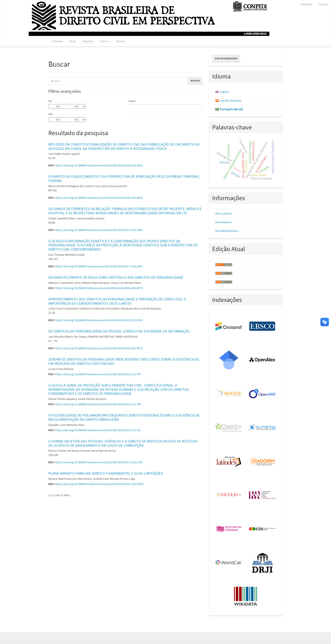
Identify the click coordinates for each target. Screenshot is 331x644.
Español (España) (231, 101)
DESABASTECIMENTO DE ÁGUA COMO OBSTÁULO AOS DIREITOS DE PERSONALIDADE (116, 277)
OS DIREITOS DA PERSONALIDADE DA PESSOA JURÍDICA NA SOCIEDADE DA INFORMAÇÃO (119, 331)
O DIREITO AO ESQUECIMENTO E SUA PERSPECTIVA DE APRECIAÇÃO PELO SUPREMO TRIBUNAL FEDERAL (124, 179)
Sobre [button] (105, 41)
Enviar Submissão (226, 58)
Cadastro (307, 4)
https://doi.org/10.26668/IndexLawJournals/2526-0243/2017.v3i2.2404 (99, 230)
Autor (132, 101)
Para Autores (223, 222)
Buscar (121, 41)
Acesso (323, 4)
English (224, 92)
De (50, 101)
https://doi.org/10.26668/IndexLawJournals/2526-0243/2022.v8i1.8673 (99, 288)
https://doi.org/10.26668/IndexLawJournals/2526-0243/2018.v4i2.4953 (99, 165)
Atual (73, 41)
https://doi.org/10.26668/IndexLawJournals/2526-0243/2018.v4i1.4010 (99, 198)
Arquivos (88, 41)
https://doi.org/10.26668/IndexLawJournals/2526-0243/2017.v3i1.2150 (99, 462)
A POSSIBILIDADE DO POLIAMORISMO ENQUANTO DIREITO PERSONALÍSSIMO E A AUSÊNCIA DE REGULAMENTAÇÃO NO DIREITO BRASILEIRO (124, 417)
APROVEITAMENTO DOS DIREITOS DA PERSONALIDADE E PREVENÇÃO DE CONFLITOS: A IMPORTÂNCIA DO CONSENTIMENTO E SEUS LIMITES (117, 301)
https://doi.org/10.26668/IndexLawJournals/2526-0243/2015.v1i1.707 (98, 374)
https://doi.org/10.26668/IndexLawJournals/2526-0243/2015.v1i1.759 (98, 404)
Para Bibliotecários (227, 231)
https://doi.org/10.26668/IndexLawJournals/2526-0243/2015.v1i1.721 (98, 430)
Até (50, 114)
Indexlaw (57, 41)
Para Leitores (223, 213)
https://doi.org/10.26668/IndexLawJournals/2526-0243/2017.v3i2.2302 (99, 266)
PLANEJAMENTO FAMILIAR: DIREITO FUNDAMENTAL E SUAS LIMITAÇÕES (106, 473)
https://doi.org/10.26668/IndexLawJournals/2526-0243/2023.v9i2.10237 (99, 484)
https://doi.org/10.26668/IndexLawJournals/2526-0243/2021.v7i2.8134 (99, 320)
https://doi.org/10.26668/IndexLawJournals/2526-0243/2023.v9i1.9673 (99, 348)
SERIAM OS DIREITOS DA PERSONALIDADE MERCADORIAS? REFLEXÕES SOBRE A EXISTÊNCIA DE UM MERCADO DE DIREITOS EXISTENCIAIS (124, 361)
